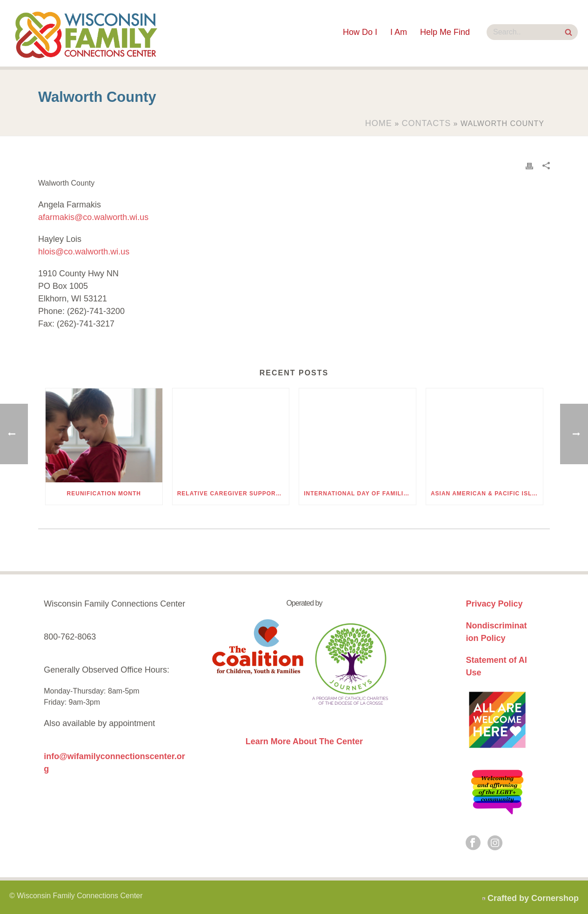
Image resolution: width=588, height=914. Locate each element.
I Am (399, 32)
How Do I (360, 32)
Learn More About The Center (304, 741)
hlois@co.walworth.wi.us (84, 252)
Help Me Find (445, 32)
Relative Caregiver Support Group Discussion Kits (233, 494)
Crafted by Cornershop (533, 898)
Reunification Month (104, 494)
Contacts (427, 123)
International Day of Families (358, 494)
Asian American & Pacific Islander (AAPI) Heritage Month (487, 494)
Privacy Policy (494, 604)
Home (379, 123)
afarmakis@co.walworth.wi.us (93, 217)
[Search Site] (568, 33)
